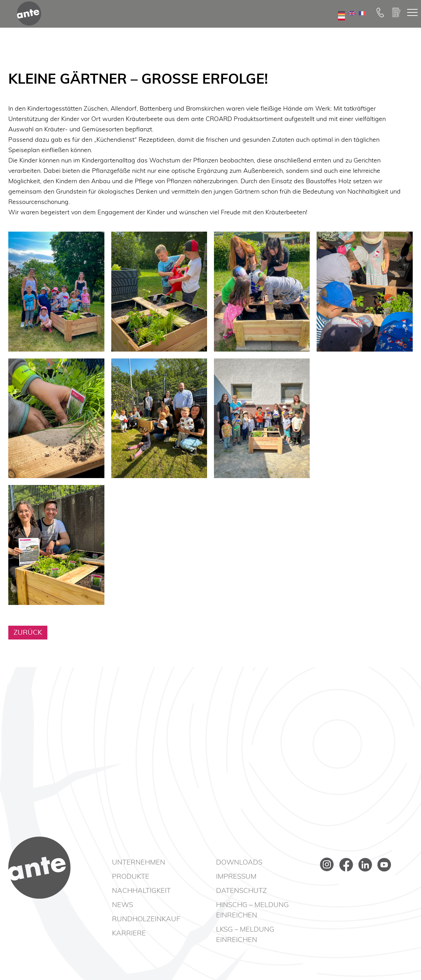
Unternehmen (139, 862)
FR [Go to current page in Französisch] (362, 24)
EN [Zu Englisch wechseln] (352, 24)
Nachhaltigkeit (141, 891)
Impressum (236, 877)
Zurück (28, 633)
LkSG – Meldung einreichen (245, 935)
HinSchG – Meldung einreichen (252, 910)
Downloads (239, 862)
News (123, 905)
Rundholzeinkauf (146, 919)
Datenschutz (241, 891)
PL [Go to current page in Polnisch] (342, 29)
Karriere (129, 933)
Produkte (131, 877)
